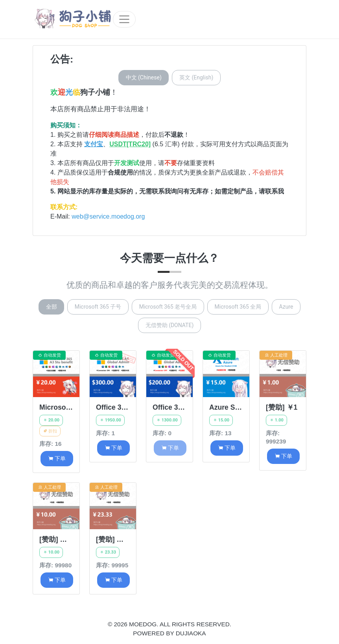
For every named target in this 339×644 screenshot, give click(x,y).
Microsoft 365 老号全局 (168, 307)
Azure (286, 307)
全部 (52, 307)
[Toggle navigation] (124, 19)
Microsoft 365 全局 (238, 307)
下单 (57, 458)
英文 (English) (196, 77)
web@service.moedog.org (108, 216)
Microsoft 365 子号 (98, 307)
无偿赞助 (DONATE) (170, 325)
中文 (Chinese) (144, 77)
